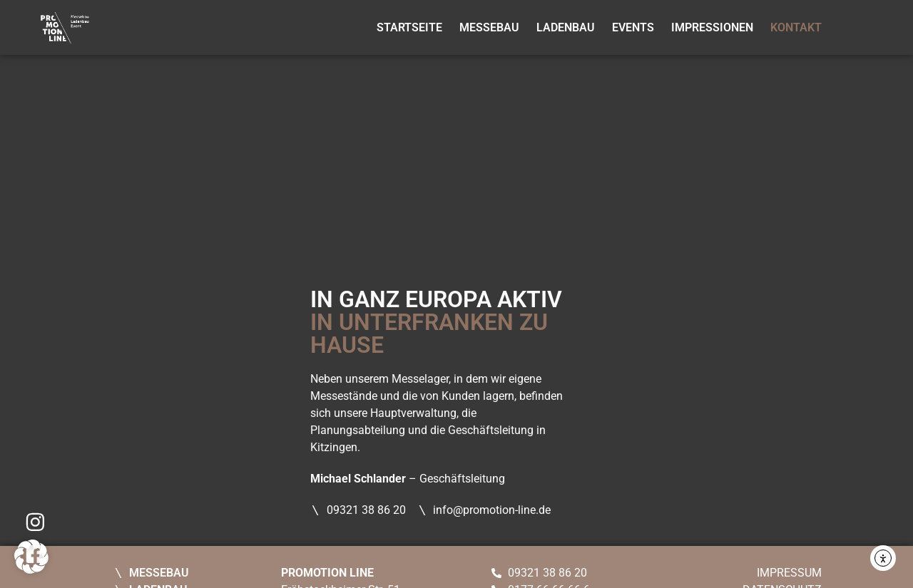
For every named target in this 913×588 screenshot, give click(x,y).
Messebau (489, 27)
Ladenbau (566, 27)
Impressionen (712, 27)
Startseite (409, 27)
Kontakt (796, 27)
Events (633, 27)
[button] (31, 557)
